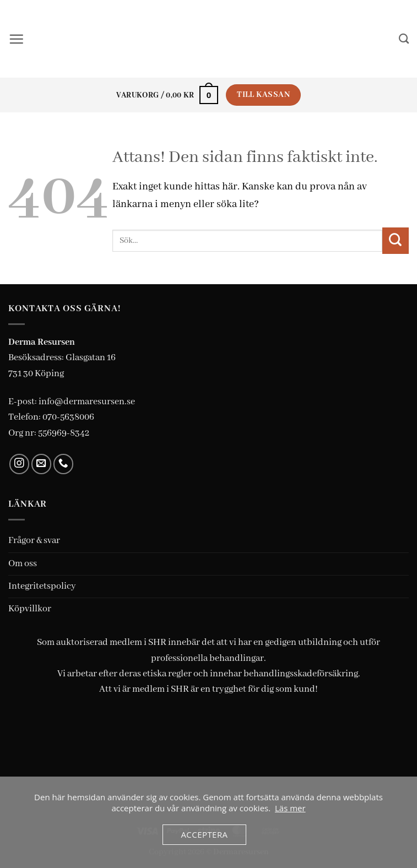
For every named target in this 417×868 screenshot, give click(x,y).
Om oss (23, 564)
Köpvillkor (30, 609)
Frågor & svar (34, 541)
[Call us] (64, 465)
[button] (17, 39)
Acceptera (204, 834)
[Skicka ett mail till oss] (42, 465)
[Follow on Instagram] (20, 465)
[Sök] (404, 39)
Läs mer (290, 808)
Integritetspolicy (42, 587)
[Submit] (396, 241)
